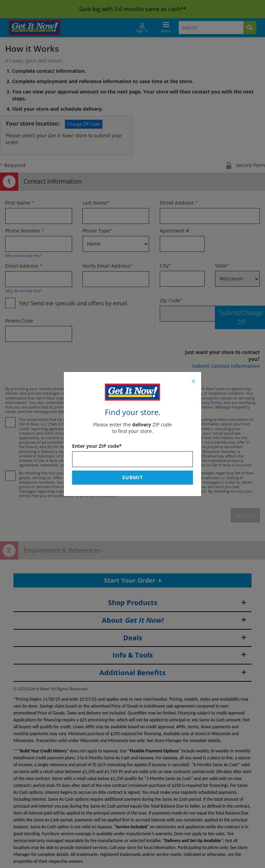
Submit (132, 477)
